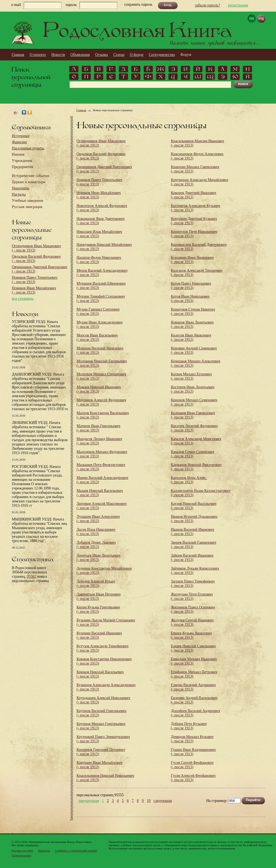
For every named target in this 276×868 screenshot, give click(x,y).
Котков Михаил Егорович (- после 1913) (191, 376)
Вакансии (44, 850)
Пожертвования (21, 855)
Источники (21, 136)
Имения (18, 154)
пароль (71, 5)
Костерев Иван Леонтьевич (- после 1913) (193, 389)
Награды (19, 194)
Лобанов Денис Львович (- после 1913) (96, 545)
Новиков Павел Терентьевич (35, 280)
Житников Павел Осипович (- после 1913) (193, 609)
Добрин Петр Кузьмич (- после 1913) (189, 726)
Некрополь (21, 188)
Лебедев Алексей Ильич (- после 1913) (96, 583)
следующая (163, 801)
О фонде (137, 55)
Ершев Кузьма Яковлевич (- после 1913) (191, 635)
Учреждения (22, 161)
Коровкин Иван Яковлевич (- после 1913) (192, 260)
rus (252, 18)
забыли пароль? (207, 5)
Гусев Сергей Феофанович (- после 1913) (192, 765)
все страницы (23, 299)
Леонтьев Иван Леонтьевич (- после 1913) (99, 558)
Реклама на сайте (22, 850)
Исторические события (30, 176)
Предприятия (23, 167)
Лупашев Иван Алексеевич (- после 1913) (98, 519)
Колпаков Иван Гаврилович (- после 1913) (193, 415)
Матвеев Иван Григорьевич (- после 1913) (98, 428)
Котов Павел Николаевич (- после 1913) (191, 286)
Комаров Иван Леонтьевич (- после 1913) (192, 324)
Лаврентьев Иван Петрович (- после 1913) (99, 596)
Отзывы (101, 55)
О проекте (38, 55)
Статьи (119, 55)
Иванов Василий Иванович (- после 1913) (192, 532)
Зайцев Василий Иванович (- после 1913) (192, 558)
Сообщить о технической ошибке (76, 850)
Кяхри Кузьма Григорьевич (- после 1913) (98, 609)
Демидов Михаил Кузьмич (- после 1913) (192, 739)
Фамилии (19, 142)
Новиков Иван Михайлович (34, 290)
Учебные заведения (27, 201)
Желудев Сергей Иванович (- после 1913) (192, 622)
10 (149, 801)
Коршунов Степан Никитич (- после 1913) (193, 312)
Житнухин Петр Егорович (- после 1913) (192, 596)
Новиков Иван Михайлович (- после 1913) (99, 195)
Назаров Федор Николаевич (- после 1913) (99, 260)
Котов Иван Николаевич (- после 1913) (190, 299)
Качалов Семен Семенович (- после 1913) (193, 454)
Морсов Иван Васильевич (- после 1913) (97, 337)
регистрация (238, 5)
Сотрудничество (162, 55)
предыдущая (89, 801)
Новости (58, 55)
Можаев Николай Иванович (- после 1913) (99, 389)
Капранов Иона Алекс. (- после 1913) (189, 480)
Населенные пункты (28, 148)
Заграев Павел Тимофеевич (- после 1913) (193, 583)
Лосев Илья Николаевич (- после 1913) (96, 532)
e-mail (16, 5)
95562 (31, 576)
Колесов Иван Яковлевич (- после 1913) (191, 337)
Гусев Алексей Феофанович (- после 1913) (193, 778)
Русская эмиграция (27, 207)
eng (261, 18)
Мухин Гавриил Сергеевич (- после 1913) (98, 312)
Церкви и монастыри (29, 182)
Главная (18, 55)
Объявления (80, 55)
